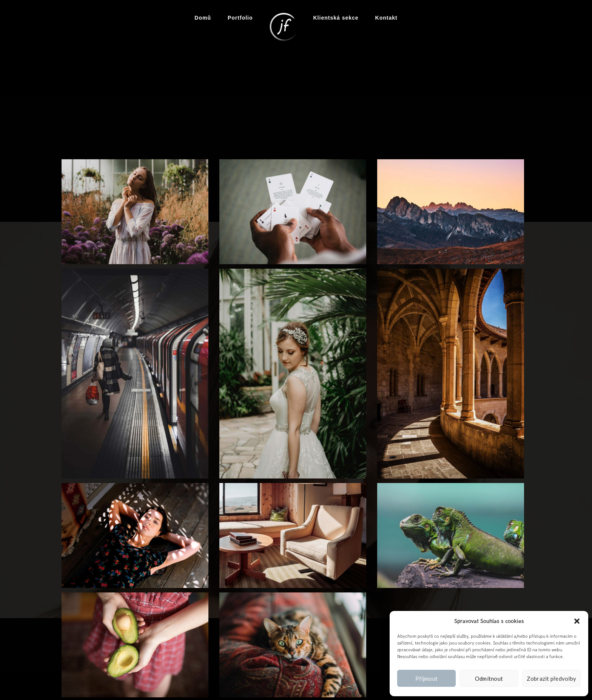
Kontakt (386, 18)
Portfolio (240, 18)
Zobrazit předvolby (552, 678)
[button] (577, 621)
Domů (203, 18)
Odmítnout (489, 678)
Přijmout (426, 678)
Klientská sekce (336, 18)
